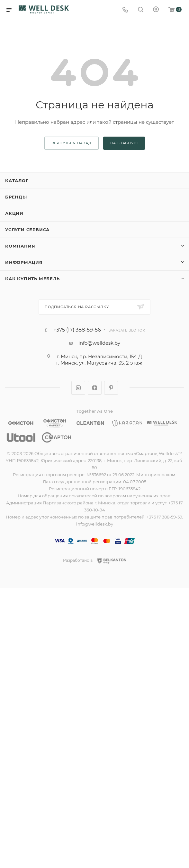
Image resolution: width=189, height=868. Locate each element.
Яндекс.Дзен (95, 388)
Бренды (16, 197)
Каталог (17, 181)
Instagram (78, 388)
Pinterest (111, 388)
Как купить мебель (32, 279)
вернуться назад (72, 143)
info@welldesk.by (99, 343)
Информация (24, 262)
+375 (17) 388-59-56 (77, 330)
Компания (20, 246)
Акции (14, 213)
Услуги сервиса (27, 230)
